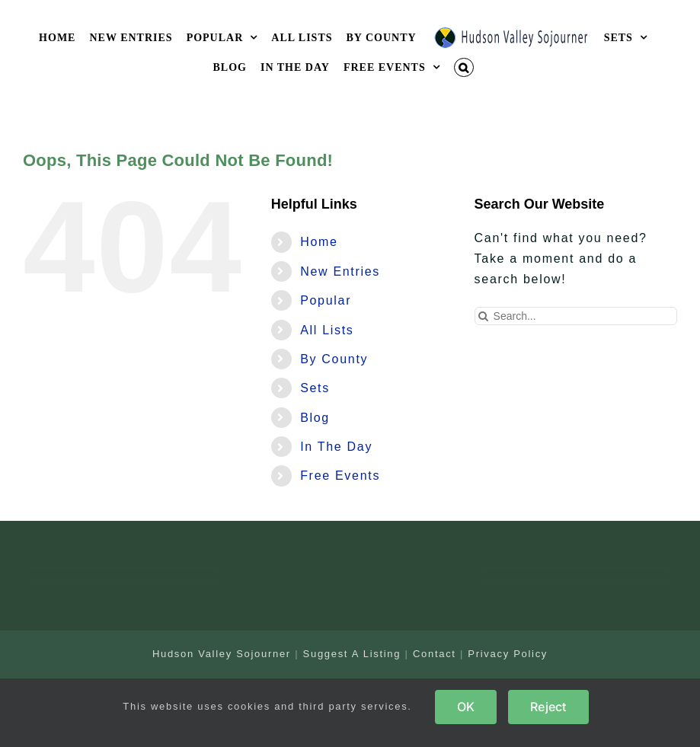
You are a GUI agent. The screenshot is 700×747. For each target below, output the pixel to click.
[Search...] (576, 316)
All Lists (327, 330)
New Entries (340, 271)
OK (466, 707)
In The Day (336, 447)
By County (334, 359)
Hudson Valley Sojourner (222, 654)
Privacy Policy (508, 654)
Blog (315, 418)
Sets (315, 388)
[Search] (484, 316)
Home (319, 242)
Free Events (340, 476)
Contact (435, 654)
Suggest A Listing (352, 654)
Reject (548, 707)
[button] (464, 67)
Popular (326, 300)
